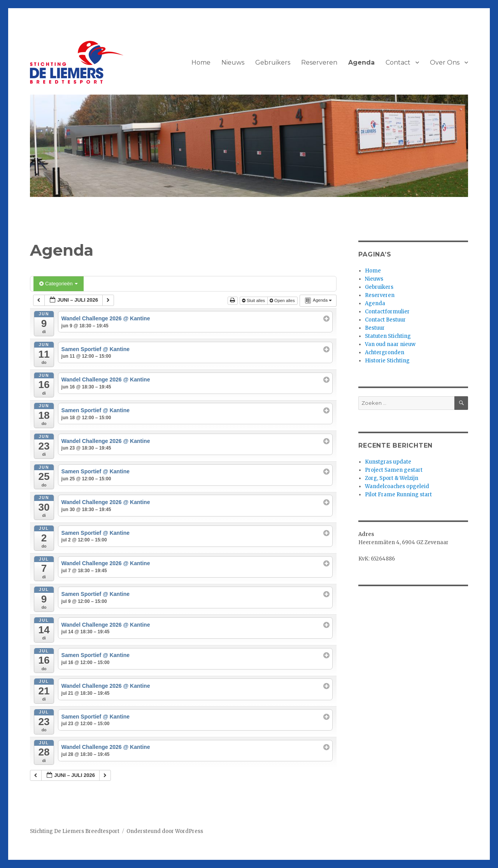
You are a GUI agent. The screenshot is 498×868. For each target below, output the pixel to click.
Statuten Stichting (388, 336)
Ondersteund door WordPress (165, 831)
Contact (398, 62)
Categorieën (59, 284)
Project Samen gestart (394, 470)
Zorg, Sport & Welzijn (392, 478)
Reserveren (319, 62)
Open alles (283, 300)
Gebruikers (273, 62)
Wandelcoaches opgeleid (397, 486)
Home (201, 62)
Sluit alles (254, 300)
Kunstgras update (388, 462)
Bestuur (375, 328)
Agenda (361, 62)
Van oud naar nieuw (390, 344)
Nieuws (233, 62)
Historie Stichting (387, 361)
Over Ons (445, 62)
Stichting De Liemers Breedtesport (75, 831)
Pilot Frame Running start (398, 495)
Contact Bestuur (385, 320)
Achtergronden (385, 352)
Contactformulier (387, 312)
